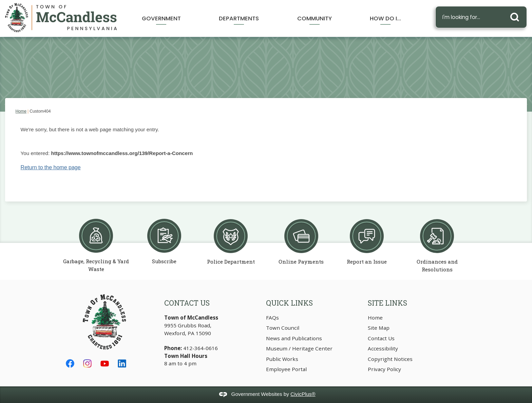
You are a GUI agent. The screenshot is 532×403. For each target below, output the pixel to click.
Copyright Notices (390, 359)
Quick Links (289, 303)
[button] (516, 16)
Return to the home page (51, 167)
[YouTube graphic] (105, 363)
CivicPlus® (303, 394)
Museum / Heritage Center (299, 348)
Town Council (283, 328)
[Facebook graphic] (70, 363)
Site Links (387, 303)
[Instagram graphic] (87, 363)
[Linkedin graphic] (122, 363)
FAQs (272, 318)
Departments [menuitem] (239, 18)
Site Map (379, 328)
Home (21, 111)
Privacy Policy (384, 369)
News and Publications (294, 338)
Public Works (282, 359)
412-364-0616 (201, 348)
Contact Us (381, 338)
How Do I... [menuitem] (385, 18)
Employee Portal (286, 369)
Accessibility (383, 348)
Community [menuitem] (315, 18)
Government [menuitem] (161, 18)
